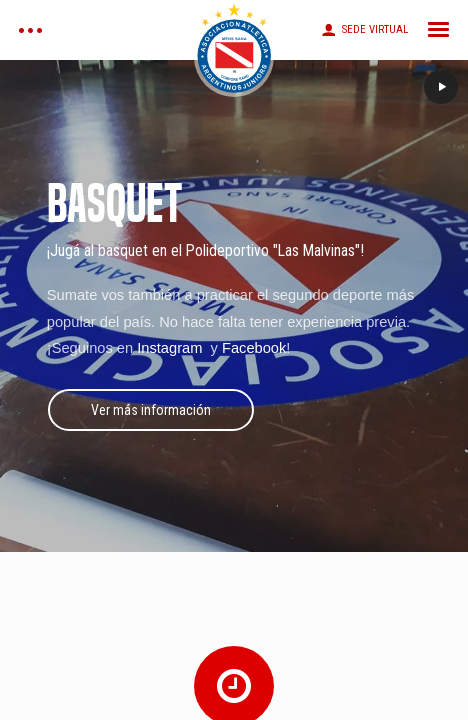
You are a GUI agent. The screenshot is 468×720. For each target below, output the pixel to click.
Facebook (254, 348)
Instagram (171, 348)
